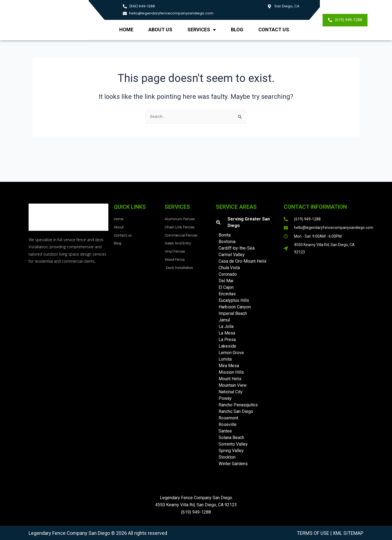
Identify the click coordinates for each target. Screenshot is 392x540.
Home (126, 30)
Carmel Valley (232, 255)
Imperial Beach (233, 313)
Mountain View (233, 385)
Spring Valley (231, 451)
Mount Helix (230, 379)
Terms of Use (313, 533)
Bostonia (227, 242)
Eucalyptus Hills (234, 300)
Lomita (225, 359)
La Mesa (227, 333)
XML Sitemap (347, 533)
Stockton (227, 457)
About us (160, 30)
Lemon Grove (231, 353)
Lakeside (227, 346)
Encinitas (227, 294)
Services (202, 30)
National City (231, 392)
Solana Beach (231, 438)
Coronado (228, 274)
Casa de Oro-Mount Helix (243, 261)
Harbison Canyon (235, 307)
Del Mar (226, 281)
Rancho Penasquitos (238, 405)
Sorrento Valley (233, 444)
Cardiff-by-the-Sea (237, 248)
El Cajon (226, 287)
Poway (225, 398)
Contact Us (274, 30)
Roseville (228, 424)
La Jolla (226, 326)
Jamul (224, 320)
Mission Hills (231, 372)
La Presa (227, 340)
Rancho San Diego (236, 411)
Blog (237, 30)
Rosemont (228, 418)
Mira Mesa (229, 366)
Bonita (225, 235)
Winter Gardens (233, 464)
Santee (225, 431)
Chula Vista (229, 268)
